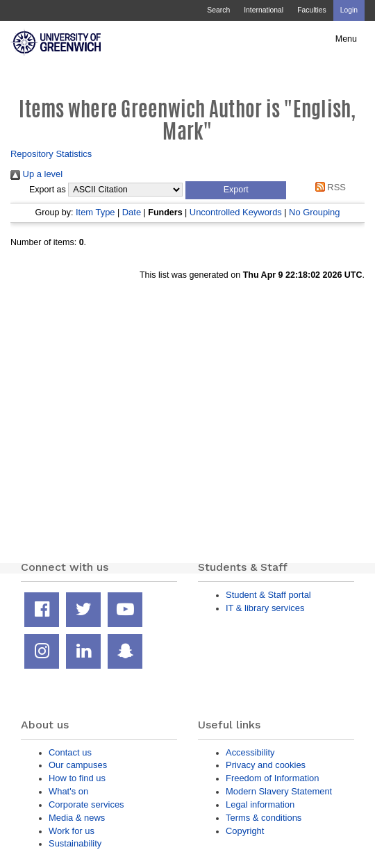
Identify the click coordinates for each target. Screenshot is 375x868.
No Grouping (314, 212)
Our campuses (78, 765)
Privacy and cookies (266, 765)
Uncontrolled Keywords (236, 212)
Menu (346, 39)
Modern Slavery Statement (279, 791)
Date (132, 212)
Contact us (70, 752)
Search (218, 10)
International (264, 10)
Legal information (260, 804)
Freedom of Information (272, 778)
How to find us (77, 778)
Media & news (77, 818)
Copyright (245, 831)
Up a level (36, 174)
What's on (68, 791)
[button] (236, 190)
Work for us (72, 831)
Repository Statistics (51, 154)
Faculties (311, 10)
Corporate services (86, 804)
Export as (48, 190)
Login (349, 10)
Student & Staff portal (268, 595)
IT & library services (265, 608)
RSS (328, 187)
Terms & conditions (264, 818)
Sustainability (75, 843)
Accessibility (250, 752)
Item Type (95, 212)
